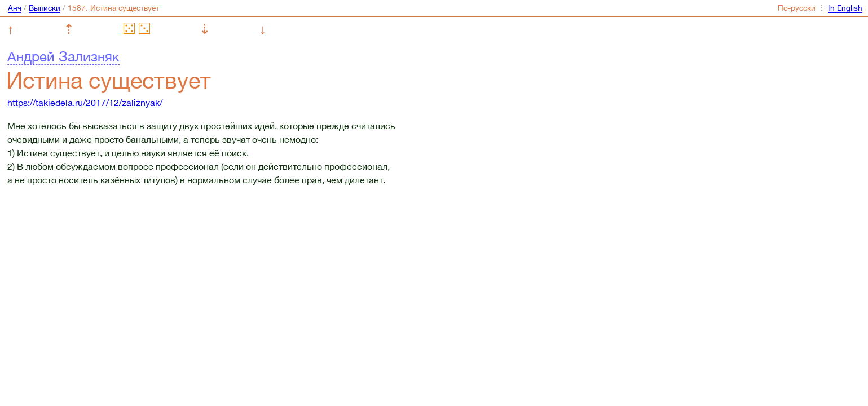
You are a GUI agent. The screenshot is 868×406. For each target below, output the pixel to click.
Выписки (45, 8)
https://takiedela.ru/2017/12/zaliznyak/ (85, 103)
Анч (15, 8)
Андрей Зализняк (63, 56)
